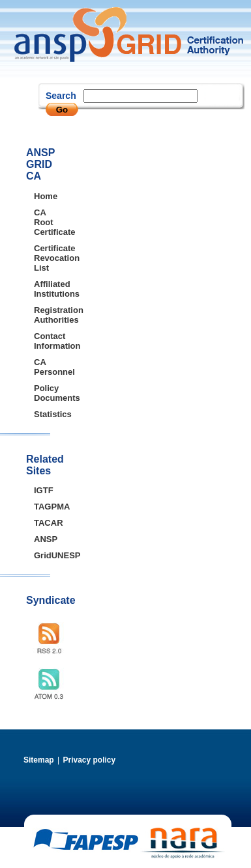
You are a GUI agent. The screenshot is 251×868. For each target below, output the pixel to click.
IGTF (42, 490)
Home (42, 196)
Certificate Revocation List (42, 258)
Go (62, 110)
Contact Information (42, 341)
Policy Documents (42, 393)
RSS (53, 638)
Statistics (42, 414)
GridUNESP (42, 555)
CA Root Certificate (42, 222)
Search (61, 96)
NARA (183, 843)
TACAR (42, 523)
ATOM (53, 684)
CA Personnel (42, 367)
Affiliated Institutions (42, 289)
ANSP (42, 539)
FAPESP (86, 840)
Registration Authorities (42, 315)
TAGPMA (42, 507)
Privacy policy (89, 760)
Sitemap (39, 760)
